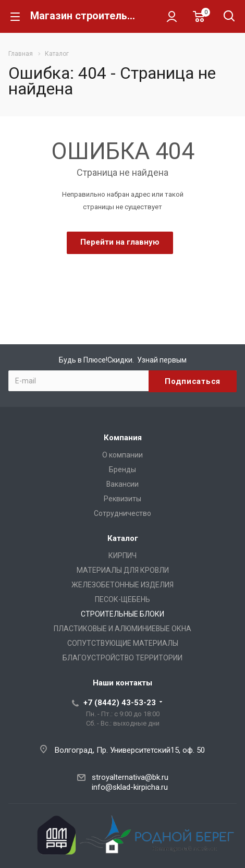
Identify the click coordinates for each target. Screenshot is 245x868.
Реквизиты (123, 499)
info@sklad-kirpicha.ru (130, 787)
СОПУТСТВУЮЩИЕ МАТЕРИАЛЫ (123, 643)
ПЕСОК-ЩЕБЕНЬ (123, 599)
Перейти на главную (120, 242)
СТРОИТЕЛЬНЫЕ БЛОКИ (123, 614)
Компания (123, 438)
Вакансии (123, 484)
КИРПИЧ (123, 556)
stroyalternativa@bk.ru (130, 777)
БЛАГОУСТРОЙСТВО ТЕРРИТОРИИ (123, 658)
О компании (123, 455)
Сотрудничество (123, 513)
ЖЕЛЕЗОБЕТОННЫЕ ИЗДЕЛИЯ (123, 585)
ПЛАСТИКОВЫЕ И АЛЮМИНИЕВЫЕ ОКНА (123, 629)
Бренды (123, 469)
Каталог (123, 538)
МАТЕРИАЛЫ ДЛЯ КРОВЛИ (123, 570)
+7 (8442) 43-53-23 (120, 703)
